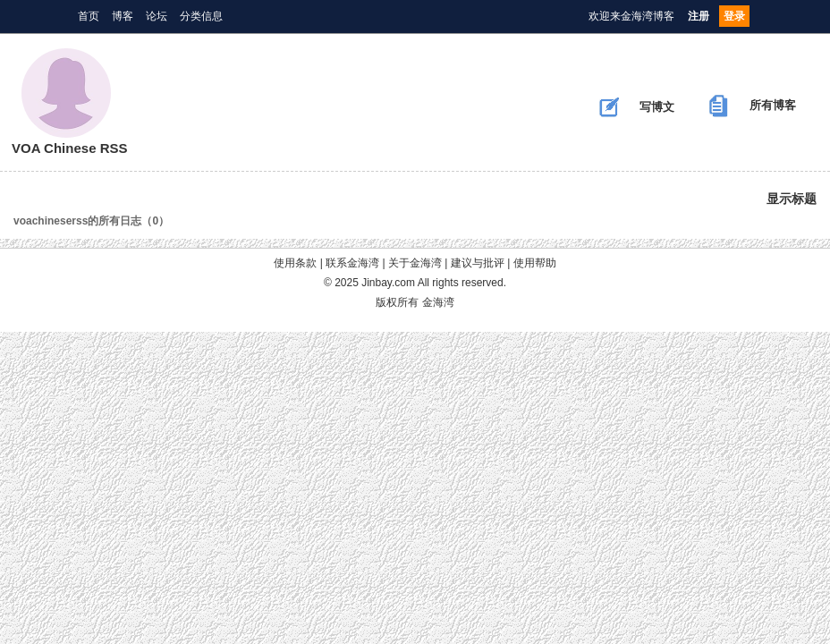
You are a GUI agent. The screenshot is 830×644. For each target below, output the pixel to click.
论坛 (157, 16)
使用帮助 (535, 263)
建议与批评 (478, 263)
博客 (123, 16)
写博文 (637, 107)
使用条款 (295, 263)
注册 (699, 16)
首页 (89, 16)
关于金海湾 (415, 263)
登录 (734, 16)
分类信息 (201, 16)
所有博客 (753, 106)
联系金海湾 (352, 263)
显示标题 (792, 199)
